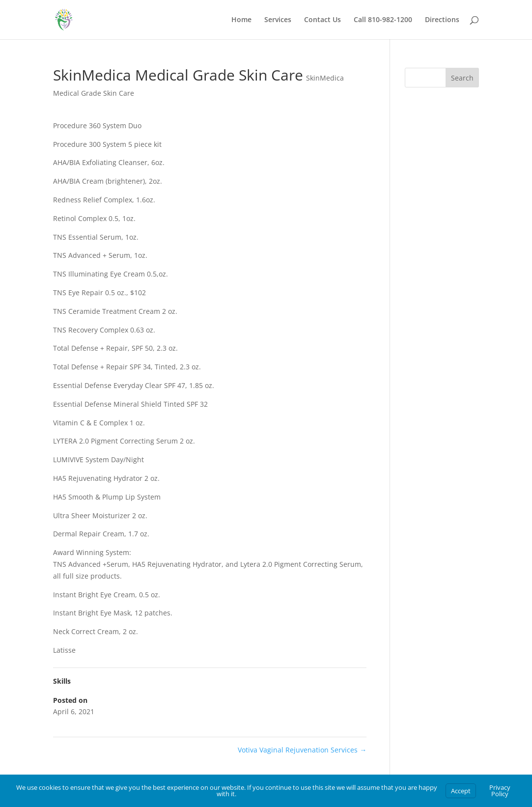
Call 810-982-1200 (383, 20)
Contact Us (322, 20)
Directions (442, 20)
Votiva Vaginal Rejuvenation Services (302, 750)
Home (241, 20)
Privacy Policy (500, 791)
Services (278, 20)
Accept (461, 791)
